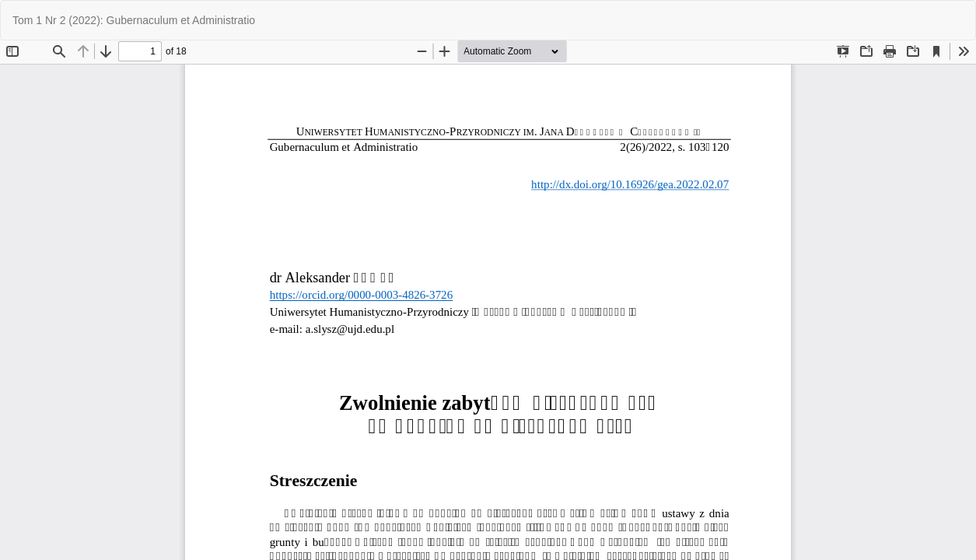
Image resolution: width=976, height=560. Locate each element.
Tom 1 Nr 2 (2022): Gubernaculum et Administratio (134, 20)
